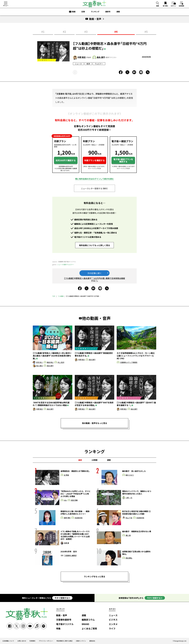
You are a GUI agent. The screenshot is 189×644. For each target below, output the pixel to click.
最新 (80, 460)
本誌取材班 (79, 518)
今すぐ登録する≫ (62, 598)
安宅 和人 (39, 362)
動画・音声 (62, 615)
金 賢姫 (66, 475)
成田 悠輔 (74, 500)
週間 (109, 460)
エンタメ (113, 624)
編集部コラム (88, 620)
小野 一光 (129, 498)
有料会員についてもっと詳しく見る (94, 245)
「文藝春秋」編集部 (70, 556)
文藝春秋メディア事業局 (129, 362)
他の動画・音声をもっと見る (94, 423)
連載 (118, 12)
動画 (74, 12)
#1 (43, 32)
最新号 (108, 12)
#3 (86, 32)
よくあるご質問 (89, 629)
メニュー (6, 5)
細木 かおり (130, 475)
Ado (65, 500)
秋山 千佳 (129, 518)
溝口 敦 (128, 535)
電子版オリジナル (65, 624)
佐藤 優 (66, 543)
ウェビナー (99, 64)
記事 (83, 12)
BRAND (85, 624)
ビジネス (113, 620)
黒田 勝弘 (129, 558)
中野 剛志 (82, 57)
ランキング (95, 12)
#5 (146, 32)
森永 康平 (101, 57)
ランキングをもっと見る (94, 576)
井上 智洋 (61, 362)
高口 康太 (39, 366)
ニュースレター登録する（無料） (94, 188)
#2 (64, 32)
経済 (88, 64)
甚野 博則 (67, 518)
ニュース (78, 64)
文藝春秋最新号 (64, 620)
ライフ (112, 629)
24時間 (94, 460)
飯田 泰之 (50, 362)
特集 (58, 629)
